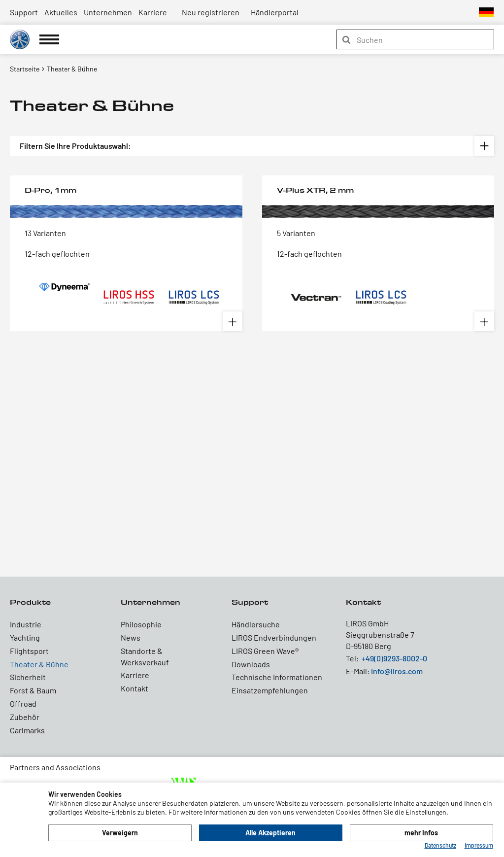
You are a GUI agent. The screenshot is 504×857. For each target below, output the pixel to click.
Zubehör (25, 717)
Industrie (26, 624)
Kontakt (134, 688)
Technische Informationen (277, 677)
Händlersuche (256, 624)
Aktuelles (61, 12)
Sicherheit (28, 677)
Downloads (251, 664)
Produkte (30, 602)
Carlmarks (27, 730)
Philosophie (141, 624)
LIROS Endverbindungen (274, 637)
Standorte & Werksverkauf (145, 656)
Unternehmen (108, 12)
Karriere (153, 12)
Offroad (23, 703)
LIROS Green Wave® (265, 651)
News (131, 637)
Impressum (479, 845)
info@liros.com (397, 671)
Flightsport (29, 651)
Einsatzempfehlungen (270, 690)
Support (24, 12)
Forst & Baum (33, 690)
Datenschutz (440, 845)
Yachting (25, 637)
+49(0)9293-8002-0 (394, 658)
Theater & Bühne (39, 664)
